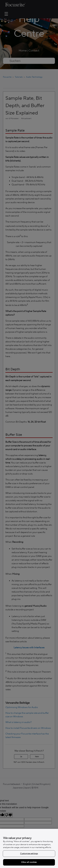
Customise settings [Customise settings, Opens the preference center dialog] (29, 854)
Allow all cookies (29, 862)
